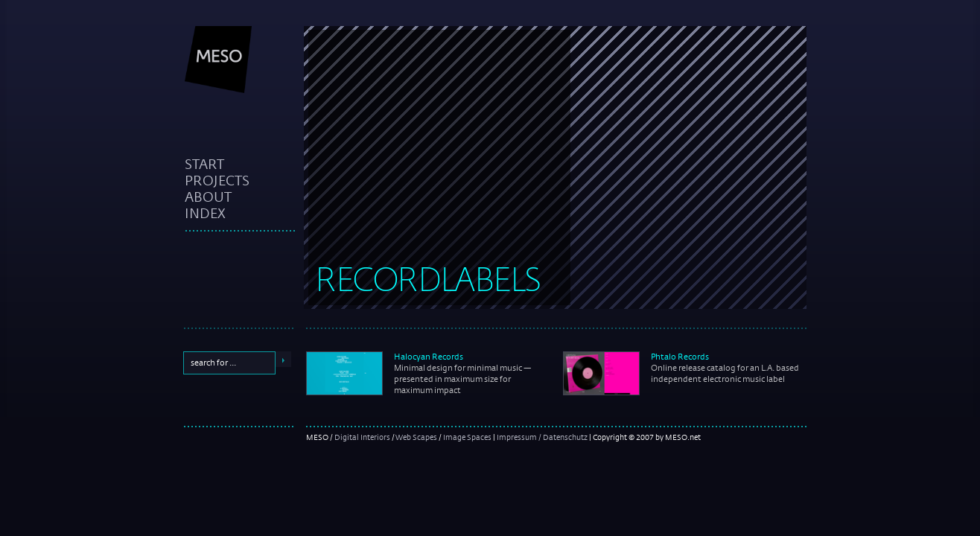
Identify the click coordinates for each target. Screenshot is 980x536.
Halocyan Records (429, 357)
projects (217, 180)
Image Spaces (467, 437)
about (208, 197)
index (205, 213)
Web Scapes (416, 437)
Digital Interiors (362, 437)
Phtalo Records (680, 357)
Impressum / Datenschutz (542, 437)
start (204, 164)
